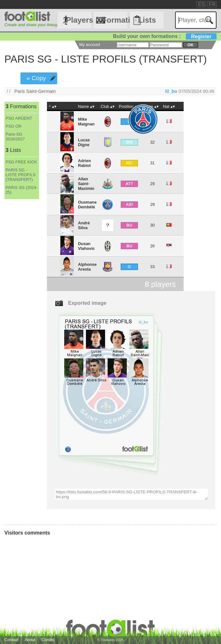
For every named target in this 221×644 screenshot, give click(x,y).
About (30, 640)
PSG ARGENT (19, 118)
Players (79, 20)
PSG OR (13, 126)
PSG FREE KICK (21, 162)
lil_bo (171, 91)
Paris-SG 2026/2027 (15, 137)
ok (191, 45)
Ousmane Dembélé (87, 205)
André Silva (84, 225)
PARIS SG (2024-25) (21, 190)
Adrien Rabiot (84, 163)
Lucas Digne (84, 142)
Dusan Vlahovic (86, 246)
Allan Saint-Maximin (86, 184)
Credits (48, 640)
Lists (147, 20)
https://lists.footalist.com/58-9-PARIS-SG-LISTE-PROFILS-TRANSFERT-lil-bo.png (132, 494)
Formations (115, 20)
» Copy (36, 78)
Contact (11, 640)
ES (201, 4)
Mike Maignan (86, 122)
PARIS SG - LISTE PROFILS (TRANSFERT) (20, 175)
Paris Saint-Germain (35, 91)
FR (212, 4)
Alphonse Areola (87, 267)
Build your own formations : (165, 36)
